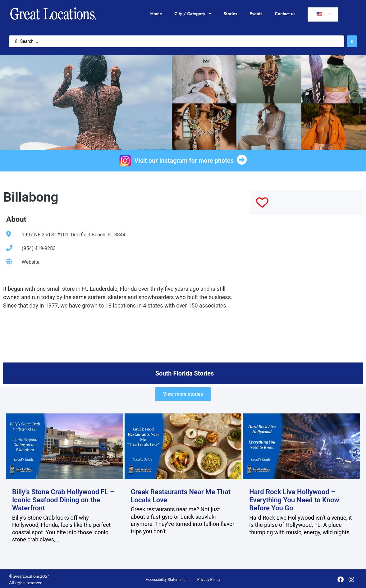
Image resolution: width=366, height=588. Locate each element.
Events (256, 14)
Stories (231, 14)
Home (156, 14)
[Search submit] (352, 41)
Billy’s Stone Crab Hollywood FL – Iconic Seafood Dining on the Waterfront (63, 500)
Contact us (285, 14)
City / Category (193, 14)
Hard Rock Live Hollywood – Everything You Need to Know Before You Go (294, 500)
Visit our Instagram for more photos (184, 161)
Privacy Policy (209, 580)
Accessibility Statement (165, 580)
